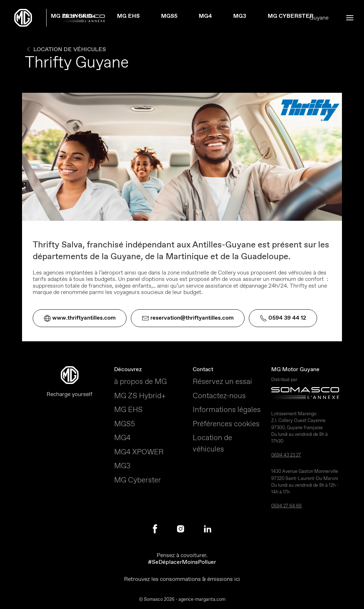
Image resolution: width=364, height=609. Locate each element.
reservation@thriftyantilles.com (188, 318)
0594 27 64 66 (287, 506)
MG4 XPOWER (139, 452)
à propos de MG (140, 381)
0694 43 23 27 (286, 455)
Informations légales (227, 410)
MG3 (240, 16)
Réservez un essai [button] (222, 381)
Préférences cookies (226, 424)
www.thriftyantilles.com (80, 318)
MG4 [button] (205, 16)
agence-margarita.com (202, 599)
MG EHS (128, 16)
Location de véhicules (65, 49)
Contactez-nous (219, 396)
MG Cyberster (291, 16)
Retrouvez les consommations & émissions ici (182, 579)
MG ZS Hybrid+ (73, 16)
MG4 (122, 438)
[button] (350, 18)
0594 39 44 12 (283, 318)
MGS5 (169, 16)
